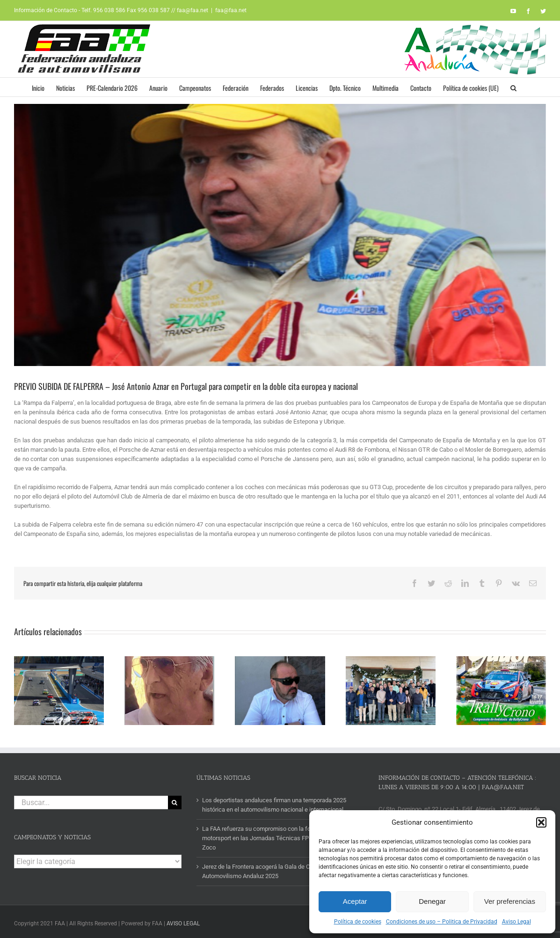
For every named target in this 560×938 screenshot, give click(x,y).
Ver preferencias (510, 901)
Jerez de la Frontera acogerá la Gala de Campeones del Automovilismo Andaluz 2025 (275, 868)
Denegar (432, 901)
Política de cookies (358, 922)
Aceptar (355, 901)
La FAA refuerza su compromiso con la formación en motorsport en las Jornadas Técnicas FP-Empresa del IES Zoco (278, 835)
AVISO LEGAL (183, 921)
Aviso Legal (516, 922)
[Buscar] (175, 800)
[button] (541, 822)
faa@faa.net (231, 10)
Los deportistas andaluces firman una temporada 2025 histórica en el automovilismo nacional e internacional (274, 802)
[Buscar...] (91, 800)
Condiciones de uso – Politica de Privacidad (442, 922)
